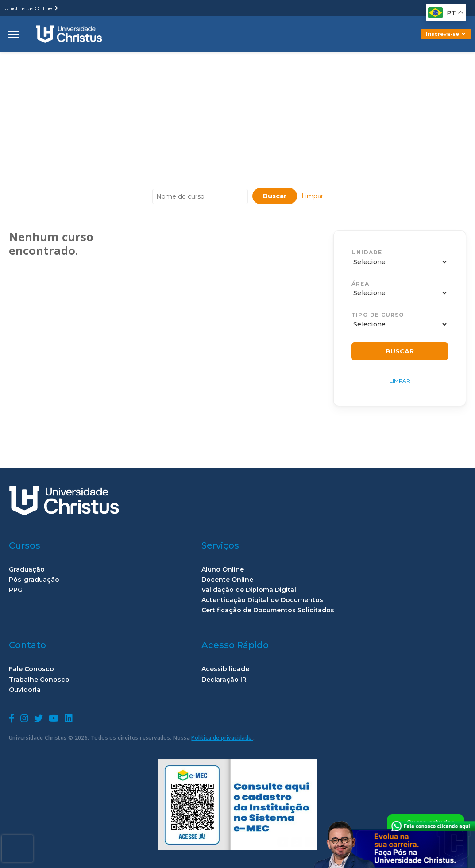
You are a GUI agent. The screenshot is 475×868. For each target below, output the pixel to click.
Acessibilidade (225, 669)
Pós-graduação (34, 580)
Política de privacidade (222, 738)
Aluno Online (223, 570)
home (19, 59)
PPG (16, 590)
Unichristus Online (31, 8)
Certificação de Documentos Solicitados (268, 610)
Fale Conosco (31, 669)
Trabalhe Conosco (39, 680)
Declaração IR (224, 680)
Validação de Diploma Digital (249, 590)
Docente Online (227, 580)
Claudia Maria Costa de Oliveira (101, 59)
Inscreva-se (446, 34)
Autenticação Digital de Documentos (262, 600)
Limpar (312, 196)
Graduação (27, 570)
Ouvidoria (25, 690)
